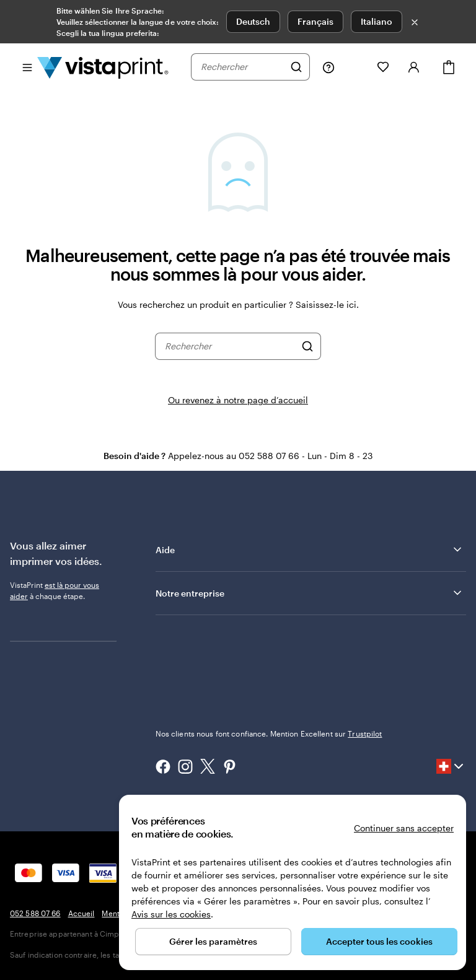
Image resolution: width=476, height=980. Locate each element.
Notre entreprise (310, 593)
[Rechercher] (296, 67)
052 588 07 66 (35, 913)
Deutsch (253, 21)
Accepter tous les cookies (379, 941)
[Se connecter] (414, 67)
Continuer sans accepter (404, 828)
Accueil (82, 913)
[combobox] (242, 67)
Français (315, 21)
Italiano (377, 21)
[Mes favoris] (383, 67)
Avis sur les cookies (171, 914)
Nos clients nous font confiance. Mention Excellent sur (269, 733)
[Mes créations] (356, 67)
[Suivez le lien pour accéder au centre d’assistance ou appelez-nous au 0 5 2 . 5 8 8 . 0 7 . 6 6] (328, 67)
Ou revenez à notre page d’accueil (238, 400)
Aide (310, 549)
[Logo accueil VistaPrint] (103, 67)
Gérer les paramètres (213, 941)
